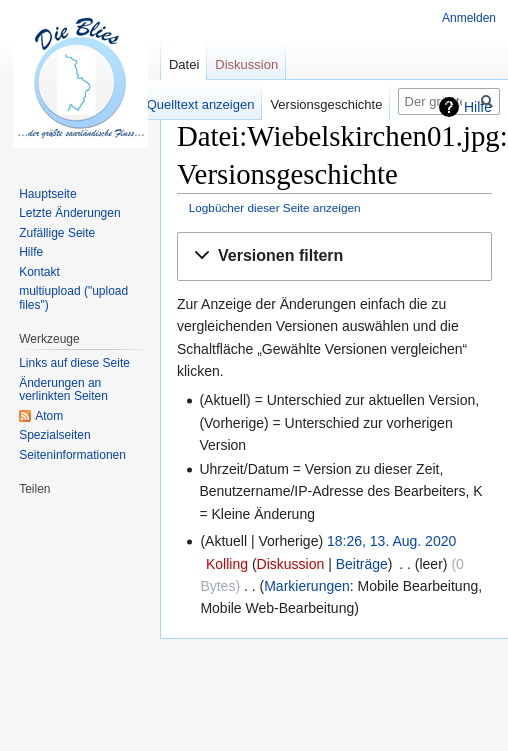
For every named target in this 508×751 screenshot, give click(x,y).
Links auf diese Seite (74, 363)
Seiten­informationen (72, 455)
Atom (49, 416)
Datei (184, 64)
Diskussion (291, 564)
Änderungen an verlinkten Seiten (63, 390)
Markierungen (307, 586)
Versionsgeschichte (326, 104)
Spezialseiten (54, 435)
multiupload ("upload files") (73, 298)
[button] (334, 256)
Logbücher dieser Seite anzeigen (275, 207)
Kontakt (39, 272)
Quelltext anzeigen (201, 104)
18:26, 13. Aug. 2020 (391, 541)
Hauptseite (47, 194)
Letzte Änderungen (69, 213)
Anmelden (469, 18)
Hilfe (478, 107)
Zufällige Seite (57, 233)
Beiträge (362, 564)
